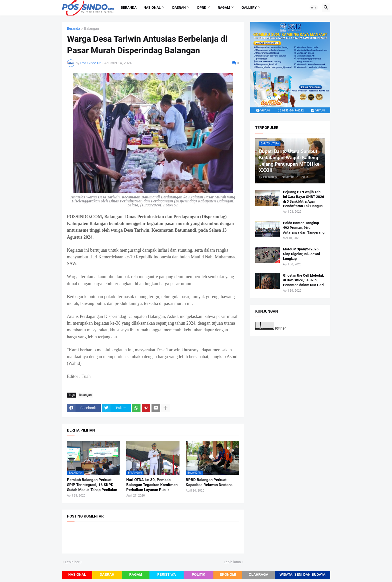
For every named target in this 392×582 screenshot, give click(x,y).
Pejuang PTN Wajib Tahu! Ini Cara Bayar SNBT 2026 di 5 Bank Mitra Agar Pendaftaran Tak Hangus (303, 199)
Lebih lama (232, 562)
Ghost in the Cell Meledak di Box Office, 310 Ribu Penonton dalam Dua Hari (303, 280)
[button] (314, 8)
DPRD (202, 7)
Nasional (152, 7)
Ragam (224, 7)
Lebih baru (73, 562)
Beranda (129, 7)
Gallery (249, 7)
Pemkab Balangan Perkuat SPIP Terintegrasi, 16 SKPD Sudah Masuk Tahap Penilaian (92, 485)
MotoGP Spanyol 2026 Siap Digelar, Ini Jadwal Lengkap (301, 254)
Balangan (91, 29)
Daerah (179, 7)
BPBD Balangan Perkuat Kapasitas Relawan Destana (209, 482)
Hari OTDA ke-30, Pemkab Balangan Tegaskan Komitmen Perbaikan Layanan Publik (152, 485)
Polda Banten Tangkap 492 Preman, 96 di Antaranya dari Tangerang (304, 228)
